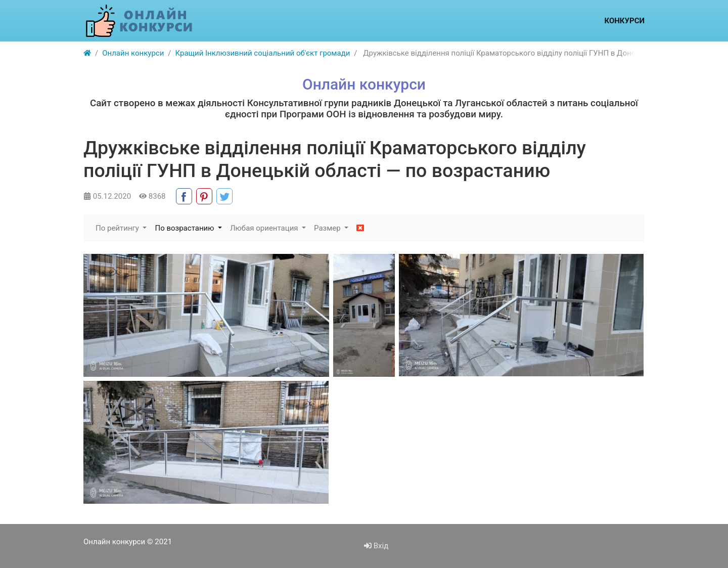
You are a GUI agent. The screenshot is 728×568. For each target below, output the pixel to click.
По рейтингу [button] (118, 228)
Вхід (376, 546)
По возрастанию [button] (185, 228)
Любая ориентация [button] (265, 228)
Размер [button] (328, 228)
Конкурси (624, 21)
